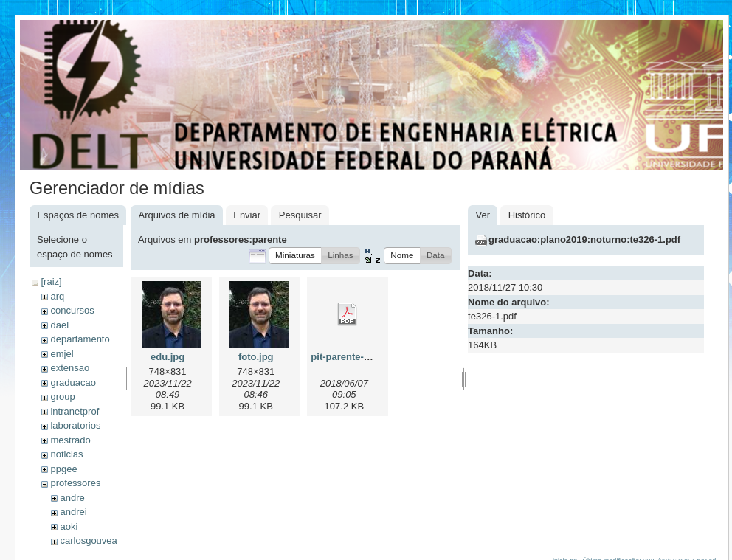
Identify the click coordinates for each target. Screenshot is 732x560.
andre (72, 498)
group (62, 397)
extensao (70, 368)
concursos (72, 310)
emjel (62, 354)
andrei (73, 512)
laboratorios (75, 425)
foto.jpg (256, 357)
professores (75, 483)
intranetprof (75, 411)
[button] (295, 256)
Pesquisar (300, 215)
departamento (80, 339)
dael (59, 325)
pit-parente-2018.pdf (356, 357)
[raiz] (51, 281)
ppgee (63, 469)
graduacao (73, 383)
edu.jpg (168, 357)
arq (57, 296)
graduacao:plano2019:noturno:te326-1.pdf (584, 239)
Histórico (527, 215)
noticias (66, 454)
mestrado (70, 440)
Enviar (247, 215)
